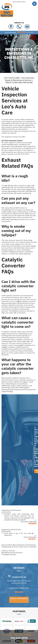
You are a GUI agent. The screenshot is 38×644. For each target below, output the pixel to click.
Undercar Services (8, 551)
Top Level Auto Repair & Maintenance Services (20, 79)
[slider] (21, 32)
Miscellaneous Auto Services (12, 553)
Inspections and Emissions (11, 510)
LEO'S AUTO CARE (12, 78)
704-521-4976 (23, 154)
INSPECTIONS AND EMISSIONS (19, 82)
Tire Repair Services (9, 554)
